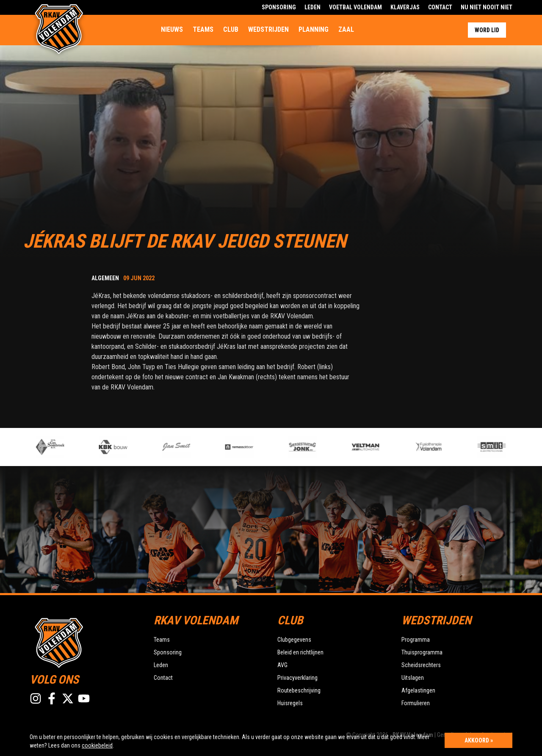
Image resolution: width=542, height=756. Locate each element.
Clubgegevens (294, 640)
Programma (416, 640)
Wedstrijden (268, 29)
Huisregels (290, 703)
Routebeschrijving (299, 690)
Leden (312, 7)
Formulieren (416, 703)
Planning (314, 29)
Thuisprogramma (422, 652)
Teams (203, 29)
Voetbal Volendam (355, 7)
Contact (440, 7)
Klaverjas (405, 7)
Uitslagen (413, 678)
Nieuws (172, 29)
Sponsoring (279, 7)
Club (231, 29)
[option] (189, 447)
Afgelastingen (418, 690)
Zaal (346, 29)
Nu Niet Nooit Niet (487, 7)
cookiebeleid (97, 745)
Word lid (487, 30)
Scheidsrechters (421, 665)
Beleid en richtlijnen (300, 652)
